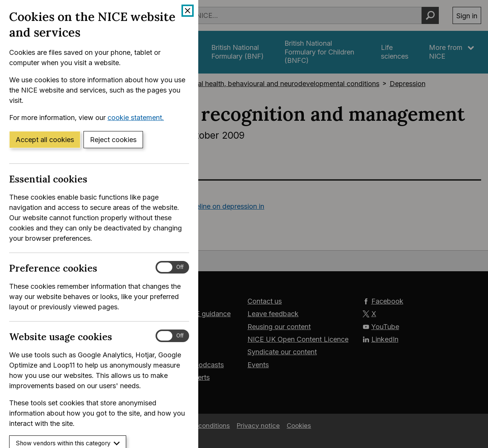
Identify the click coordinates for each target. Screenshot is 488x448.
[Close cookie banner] (188, 11)
